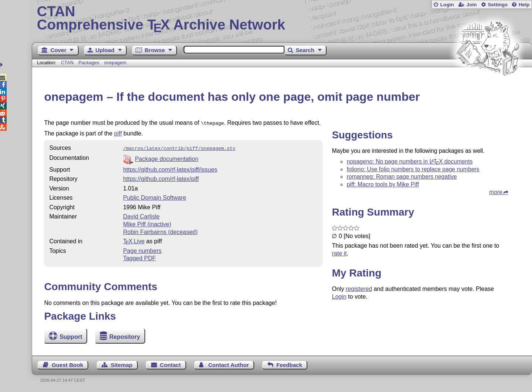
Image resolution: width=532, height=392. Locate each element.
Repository (125, 337)
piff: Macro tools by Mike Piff (383, 184)
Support (71, 337)
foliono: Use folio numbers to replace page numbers (413, 169)
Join (471, 5)
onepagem (115, 63)
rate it (339, 253)
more (496, 192)
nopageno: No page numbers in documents (410, 161)
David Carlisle (141, 215)
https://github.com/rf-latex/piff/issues (170, 168)
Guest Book (67, 365)
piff (118, 133)
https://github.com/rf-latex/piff (161, 177)
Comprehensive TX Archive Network (282, 18)
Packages (89, 63)
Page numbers (142, 249)
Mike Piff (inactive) (147, 223)
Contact (170, 365)
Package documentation (167, 157)
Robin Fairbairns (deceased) (160, 231)
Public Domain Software (155, 196)
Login (447, 5)
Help (524, 5)
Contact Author (229, 365)
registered (359, 289)
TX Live (134, 240)
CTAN (67, 63)
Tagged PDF (139, 257)
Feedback (289, 365)
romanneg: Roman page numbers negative (402, 177)
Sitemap (121, 365)
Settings (498, 5)
